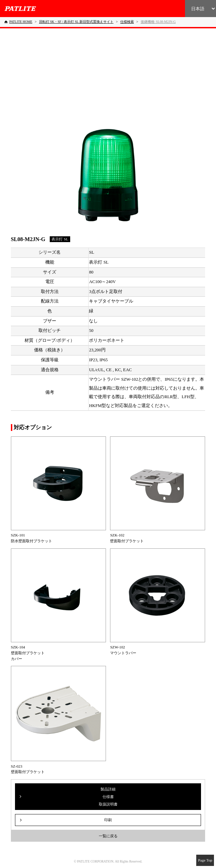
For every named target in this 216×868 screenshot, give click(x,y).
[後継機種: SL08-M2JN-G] (158, 22)
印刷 (108, 820)
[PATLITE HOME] (18, 22)
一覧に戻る (108, 836)
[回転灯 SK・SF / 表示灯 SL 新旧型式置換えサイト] (76, 22)
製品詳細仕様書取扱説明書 (108, 797)
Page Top (205, 860)
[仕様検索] (127, 22)
